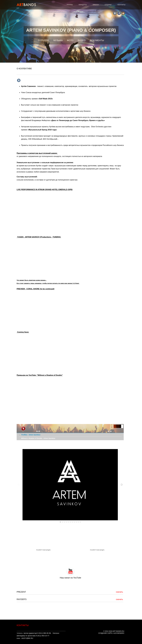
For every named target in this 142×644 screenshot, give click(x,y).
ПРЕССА (96, 5)
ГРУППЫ (70, 5)
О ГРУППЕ (44, 40)
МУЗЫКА (58, 40)
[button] (122, 485)
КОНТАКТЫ (121, 5)
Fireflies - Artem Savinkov (31, 435)
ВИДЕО (82, 40)
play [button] (23, 428)
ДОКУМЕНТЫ (97, 40)
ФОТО (70, 40)
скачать (119, 592)
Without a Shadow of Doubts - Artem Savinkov (38, 438)
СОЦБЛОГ (108, 5)
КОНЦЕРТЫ (83, 5)
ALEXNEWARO (119, 633)
